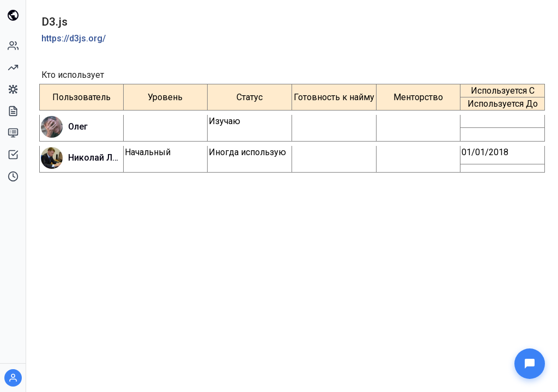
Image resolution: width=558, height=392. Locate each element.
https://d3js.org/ (74, 38)
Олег (78, 127)
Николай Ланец (95, 158)
